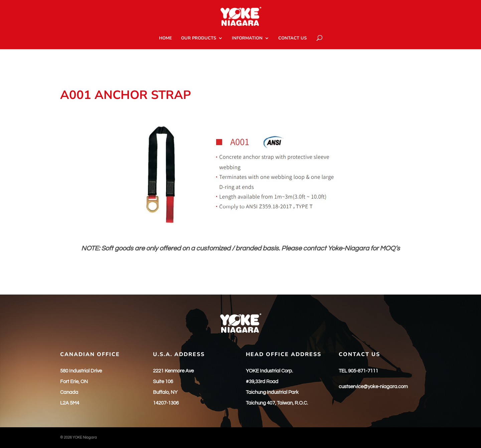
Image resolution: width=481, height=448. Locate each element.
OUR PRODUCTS (199, 38)
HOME (166, 38)
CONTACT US (292, 38)
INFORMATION (247, 38)
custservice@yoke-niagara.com (373, 387)
